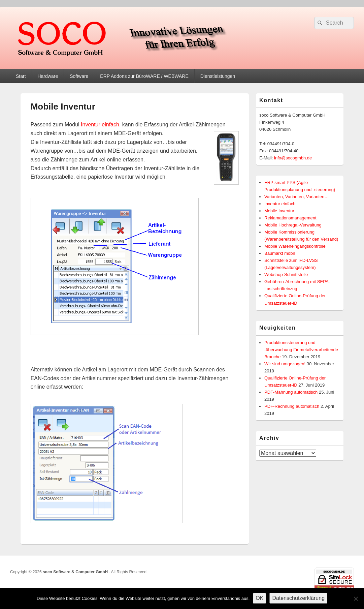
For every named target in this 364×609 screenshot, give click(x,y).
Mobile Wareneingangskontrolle (295, 246)
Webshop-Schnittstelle (286, 275)
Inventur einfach (100, 125)
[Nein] (356, 599)
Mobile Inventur (279, 211)
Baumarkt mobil (279, 253)
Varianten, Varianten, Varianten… (297, 197)
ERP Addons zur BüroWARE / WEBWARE (144, 76)
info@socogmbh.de (293, 158)
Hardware (48, 76)
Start (21, 76)
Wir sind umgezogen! (285, 364)
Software (79, 76)
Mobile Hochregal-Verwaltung (293, 225)
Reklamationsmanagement (290, 218)
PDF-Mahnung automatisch (291, 392)
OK (259, 598)
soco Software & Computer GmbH (76, 572)
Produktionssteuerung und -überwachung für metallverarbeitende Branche (301, 350)
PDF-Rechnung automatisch (292, 406)
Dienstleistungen (218, 76)
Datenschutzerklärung (298, 598)
